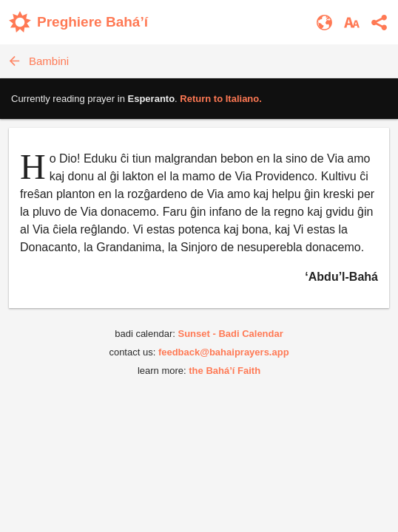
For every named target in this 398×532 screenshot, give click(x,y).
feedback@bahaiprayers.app (224, 352)
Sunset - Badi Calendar (230, 334)
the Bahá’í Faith (225, 371)
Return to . (221, 99)
